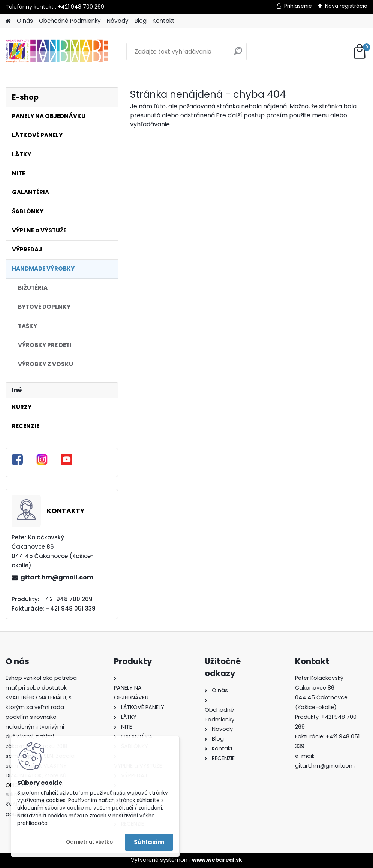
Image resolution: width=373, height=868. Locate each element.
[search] (238, 54)
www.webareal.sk (217, 860)
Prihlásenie (298, 6)
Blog (141, 21)
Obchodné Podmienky (70, 21)
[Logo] (57, 52)
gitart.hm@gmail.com (57, 577)
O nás (25, 21)
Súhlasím (149, 842)
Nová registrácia (346, 6)
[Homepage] (8, 21)
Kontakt (164, 21)
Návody (118, 21)
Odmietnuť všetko (89, 842)
